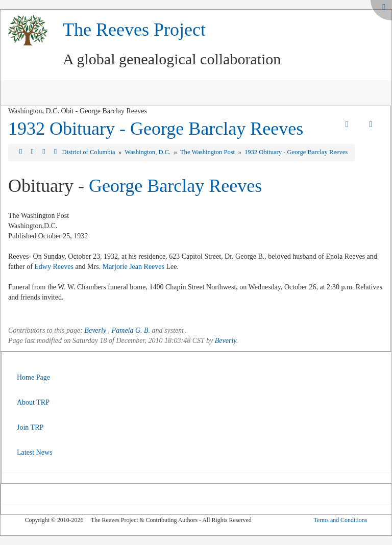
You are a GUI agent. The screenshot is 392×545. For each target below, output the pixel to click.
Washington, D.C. (148, 152)
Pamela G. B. (131, 330)
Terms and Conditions (340, 520)
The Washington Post (208, 152)
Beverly (95, 330)
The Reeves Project (134, 30)
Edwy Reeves (54, 267)
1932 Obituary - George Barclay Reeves (156, 129)
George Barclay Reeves (175, 186)
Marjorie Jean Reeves (133, 267)
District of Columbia (89, 152)
